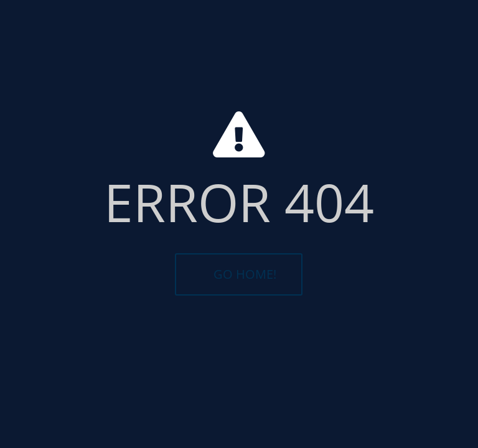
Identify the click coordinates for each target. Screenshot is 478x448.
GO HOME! (245, 274)
